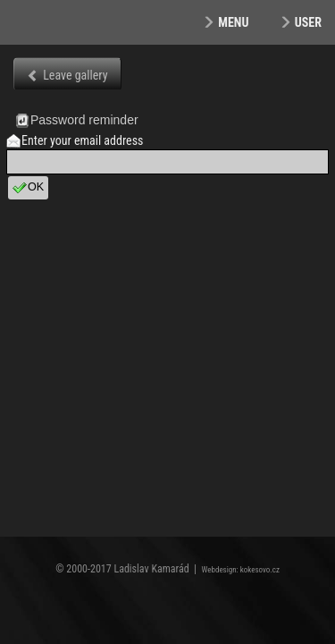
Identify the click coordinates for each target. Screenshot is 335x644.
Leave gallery (75, 75)
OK (28, 188)
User (308, 22)
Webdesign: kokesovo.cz (241, 570)
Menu (233, 22)
